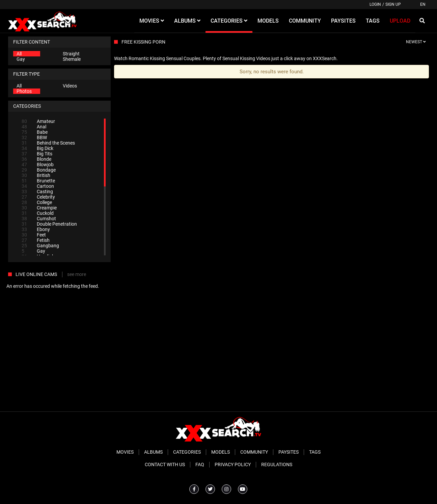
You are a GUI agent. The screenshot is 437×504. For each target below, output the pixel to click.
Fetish (36, 240)
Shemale (72, 59)
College (37, 202)
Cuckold (38, 213)
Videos (70, 86)
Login (375, 4)
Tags (315, 452)
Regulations (277, 464)
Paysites (289, 452)
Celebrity (38, 197)
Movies (125, 452)
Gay (21, 59)
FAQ (200, 464)
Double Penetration (49, 224)
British (36, 175)
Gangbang (40, 246)
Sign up (393, 4)
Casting (37, 192)
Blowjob (38, 165)
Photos (24, 91)
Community (254, 452)
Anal (34, 127)
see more (77, 274)
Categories (187, 452)
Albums (153, 452)
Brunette (38, 181)
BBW (34, 137)
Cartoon (38, 186)
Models (221, 452)
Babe (35, 132)
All (19, 54)
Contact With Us (165, 464)
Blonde (36, 159)
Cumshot (39, 219)
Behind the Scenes (48, 143)
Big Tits (37, 154)
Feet (34, 235)
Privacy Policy (233, 464)
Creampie (39, 208)
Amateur (38, 121)
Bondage (39, 170)
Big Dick (37, 148)
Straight (71, 54)
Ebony (36, 229)
